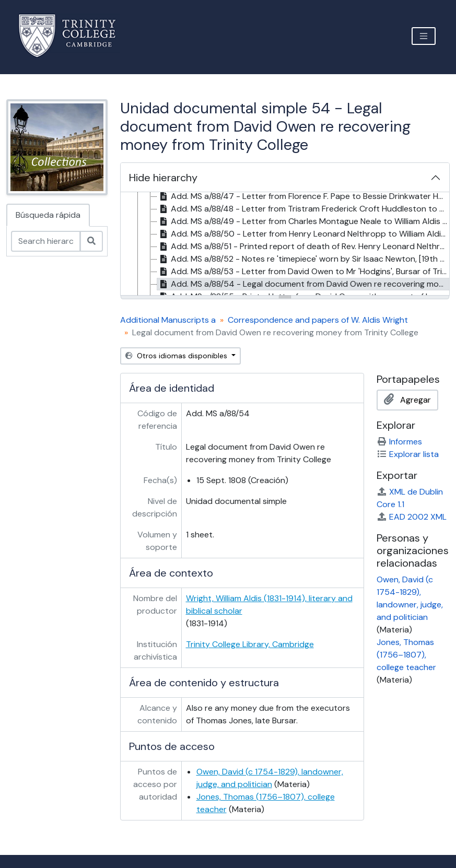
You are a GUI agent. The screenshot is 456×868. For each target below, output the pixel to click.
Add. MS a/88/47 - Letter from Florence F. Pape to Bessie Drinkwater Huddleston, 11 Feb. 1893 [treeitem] (303, 196)
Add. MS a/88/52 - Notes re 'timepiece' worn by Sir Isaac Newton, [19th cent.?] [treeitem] (303, 259)
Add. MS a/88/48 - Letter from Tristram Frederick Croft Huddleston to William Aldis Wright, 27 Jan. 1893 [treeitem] (303, 209)
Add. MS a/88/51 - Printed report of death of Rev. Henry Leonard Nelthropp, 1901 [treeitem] (303, 247)
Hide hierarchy (163, 178)
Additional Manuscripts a (168, 320)
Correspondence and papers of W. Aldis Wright (318, 320)
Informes (399, 442)
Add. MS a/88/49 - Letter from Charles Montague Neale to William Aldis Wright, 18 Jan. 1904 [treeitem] (303, 221)
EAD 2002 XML (412, 517)
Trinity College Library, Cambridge (250, 644)
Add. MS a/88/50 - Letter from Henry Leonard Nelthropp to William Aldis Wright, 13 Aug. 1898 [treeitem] (303, 234)
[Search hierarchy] (46, 241)
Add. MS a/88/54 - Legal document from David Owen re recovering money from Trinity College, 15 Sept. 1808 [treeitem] (303, 284)
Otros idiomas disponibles (177, 356)
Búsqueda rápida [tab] (48, 215)
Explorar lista (408, 454)
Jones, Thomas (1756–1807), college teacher (406, 655)
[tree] (285, 244)
